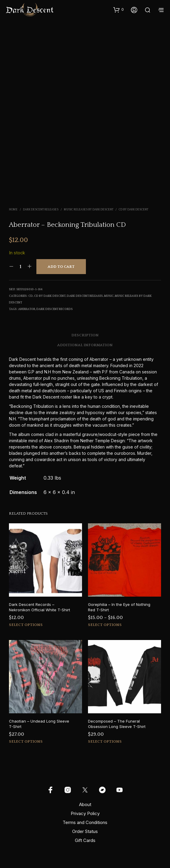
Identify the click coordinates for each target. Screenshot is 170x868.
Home (13, 210)
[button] (119, 10)
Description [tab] (85, 335)
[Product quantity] (20, 267)
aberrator (27, 309)
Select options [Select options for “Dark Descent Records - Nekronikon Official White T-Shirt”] (26, 625)
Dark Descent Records (55, 309)
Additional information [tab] (85, 345)
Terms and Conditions (85, 822)
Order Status (85, 831)
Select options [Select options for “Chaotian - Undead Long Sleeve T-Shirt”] (26, 741)
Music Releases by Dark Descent (89, 210)
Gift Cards (85, 840)
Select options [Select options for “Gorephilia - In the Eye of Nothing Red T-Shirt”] (105, 625)
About (85, 804)
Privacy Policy (85, 813)
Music (109, 296)
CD (31, 296)
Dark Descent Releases (41, 210)
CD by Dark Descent (133, 210)
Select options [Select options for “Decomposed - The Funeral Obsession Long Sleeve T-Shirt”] (105, 741)
